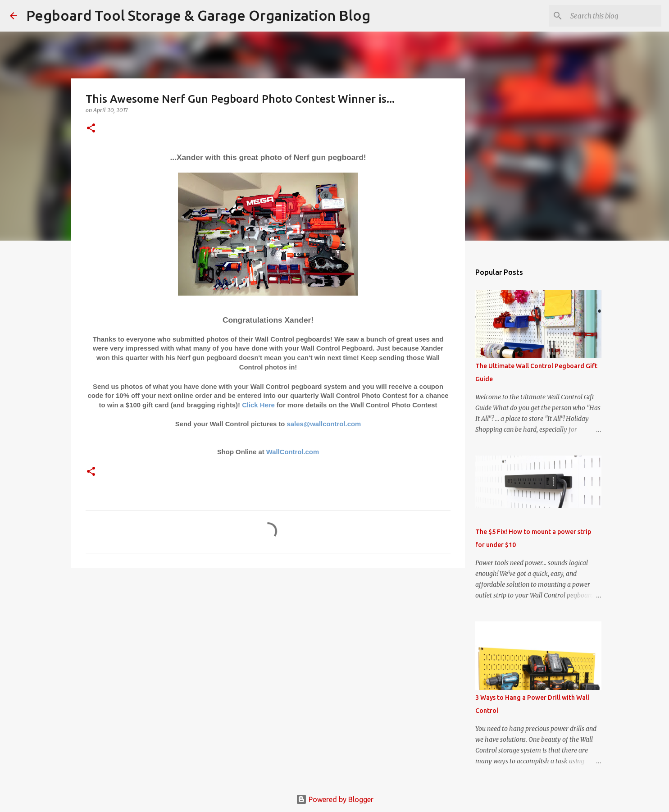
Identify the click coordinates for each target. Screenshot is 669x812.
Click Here (258, 405)
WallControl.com (293, 452)
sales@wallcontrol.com (324, 424)
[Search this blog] (614, 16)
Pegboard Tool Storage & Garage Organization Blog (198, 15)
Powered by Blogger (335, 799)
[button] (91, 129)
